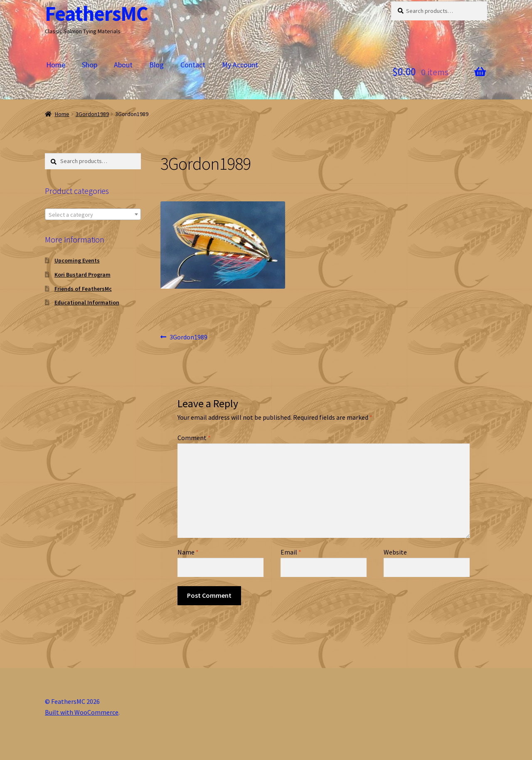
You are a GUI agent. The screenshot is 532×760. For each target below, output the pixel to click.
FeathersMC (96, 14)
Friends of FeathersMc (83, 289)
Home (56, 65)
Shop (90, 65)
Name (188, 552)
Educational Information (87, 302)
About (123, 65)
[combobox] (93, 214)
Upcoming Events (77, 260)
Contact (193, 65)
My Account (240, 65)
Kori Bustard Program (83, 275)
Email (291, 552)
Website (395, 552)
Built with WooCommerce (82, 712)
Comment (194, 438)
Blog (156, 65)
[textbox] (93, 215)
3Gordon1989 (92, 114)
